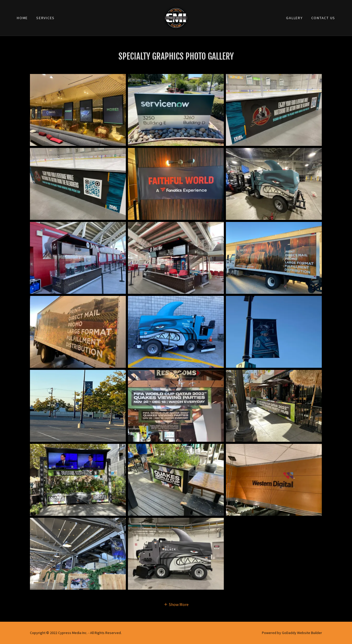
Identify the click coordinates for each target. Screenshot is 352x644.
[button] (176, 604)
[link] (176, 17)
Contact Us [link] (323, 18)
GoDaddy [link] (289, 633)
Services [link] (45, 18)
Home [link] (22, 18)
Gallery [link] (294, 18)
